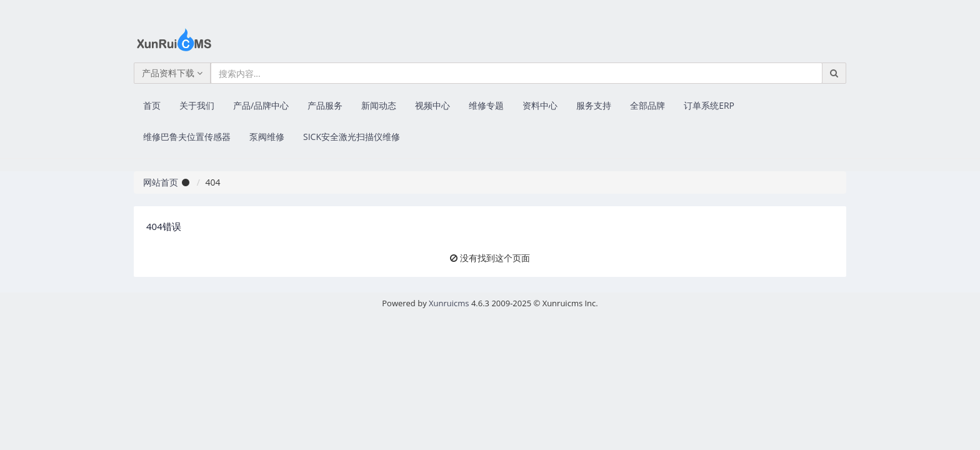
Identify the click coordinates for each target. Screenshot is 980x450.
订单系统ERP (709, 105)
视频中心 (432, 105)
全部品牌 (647, 105)
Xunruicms (449, 303)
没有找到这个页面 (495, 258)
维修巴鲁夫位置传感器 (187, 137)
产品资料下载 (172, 73)
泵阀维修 (267, 137)
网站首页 (161, 182)
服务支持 (594, 105)
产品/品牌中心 (261, 105)
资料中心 (540, 105)
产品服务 (325, 105)
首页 (152, 105)
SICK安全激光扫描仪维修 (352, 137)
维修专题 (486, 105)
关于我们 (197, 105)
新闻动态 (379, 105)
